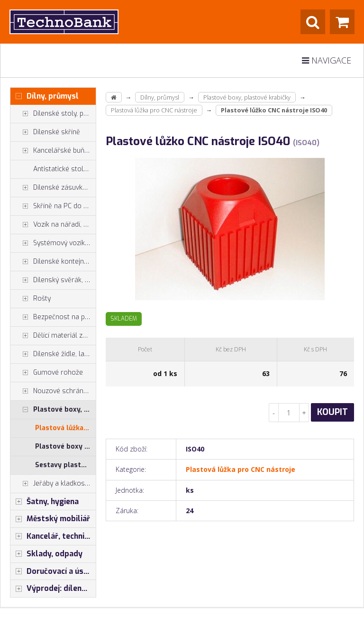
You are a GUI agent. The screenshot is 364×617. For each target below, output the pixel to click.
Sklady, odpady (46, 554)
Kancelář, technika (52, 536)
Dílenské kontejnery (52, 262)
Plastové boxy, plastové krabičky (53, 410)
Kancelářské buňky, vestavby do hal (53, 151)
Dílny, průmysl (45, 96)
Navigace (327, 60)
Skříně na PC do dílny (53, 206)
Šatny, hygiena (45, 502)
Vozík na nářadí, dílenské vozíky (53, 225)
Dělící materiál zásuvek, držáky (53, 336)
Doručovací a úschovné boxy (53, 571)
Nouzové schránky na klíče (53, 391)
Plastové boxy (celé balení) (65, 447)
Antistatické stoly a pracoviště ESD (64, 169)
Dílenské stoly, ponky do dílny (53, 114)
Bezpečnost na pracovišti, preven (53, 317)
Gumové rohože (47, 373)
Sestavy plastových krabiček (65, 465)
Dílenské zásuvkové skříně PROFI (53, 188)
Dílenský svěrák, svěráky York (53, 280)
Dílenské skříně (45, 132)
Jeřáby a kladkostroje (53, 484)
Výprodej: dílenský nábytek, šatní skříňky (53, 589)
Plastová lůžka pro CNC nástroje (65, 428)
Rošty (31, 299)
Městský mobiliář (50, 519)
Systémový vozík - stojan (53, 243)
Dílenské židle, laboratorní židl (53, 354)
